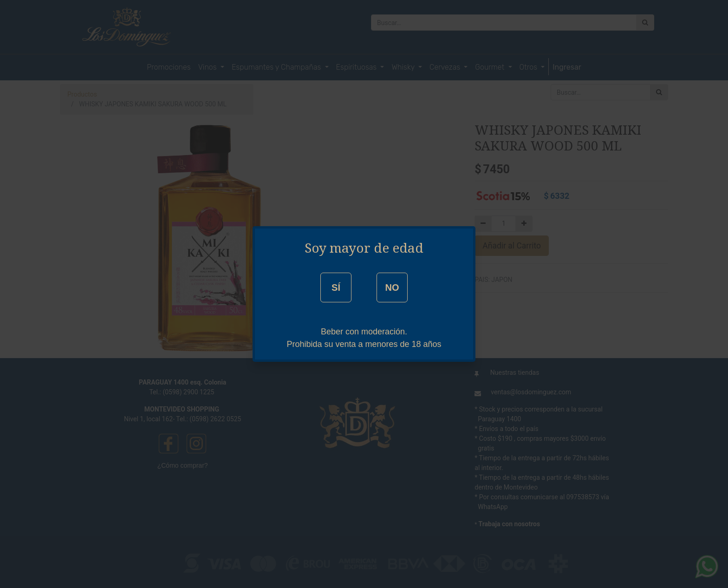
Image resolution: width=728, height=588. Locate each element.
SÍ (336, 287)
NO (392, 287)
